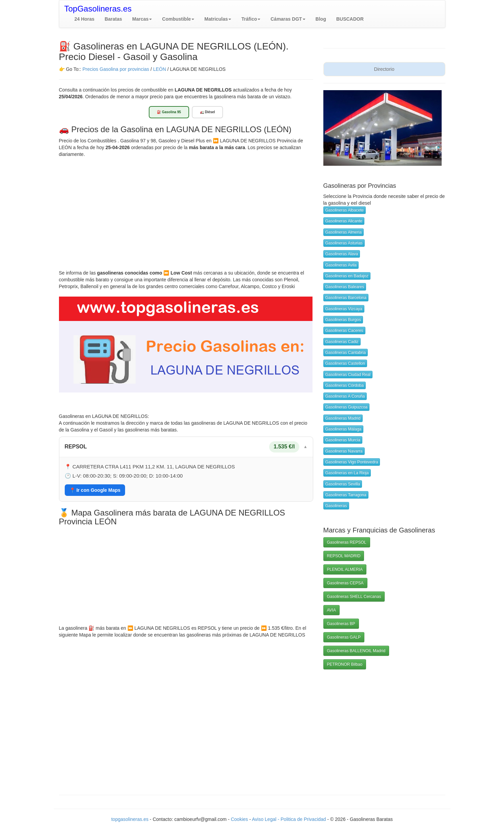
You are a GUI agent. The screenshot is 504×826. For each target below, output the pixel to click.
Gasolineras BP (341, 624)
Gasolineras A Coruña (345, 396)
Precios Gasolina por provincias (116, 69)
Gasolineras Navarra (344, 451)
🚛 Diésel (207, 112)
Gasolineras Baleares (345, 287)
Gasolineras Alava (342, 254)
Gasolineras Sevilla (343, 484)
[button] (142, 19)
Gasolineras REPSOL (347, 542)
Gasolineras (336, 506)
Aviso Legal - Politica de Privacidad (289, 819)
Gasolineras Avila (341, 265)
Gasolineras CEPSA (345, 583)
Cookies (240, 819)
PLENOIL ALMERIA (345, 569)
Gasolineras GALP (344, 637)
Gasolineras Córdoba (345, 385)
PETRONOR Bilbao (345, 664)
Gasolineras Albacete (345, 210)
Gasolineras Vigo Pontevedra (352, 462)
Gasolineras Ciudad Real (348, 375)
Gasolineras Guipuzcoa (347, 407)
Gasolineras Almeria (344, 232)
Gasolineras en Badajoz (347, 276)
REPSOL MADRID (344, 556)
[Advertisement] (186, 208)
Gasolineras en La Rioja (347, 473)
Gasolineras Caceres (344, 330)
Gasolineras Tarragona (346, 495)
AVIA (331, 610)
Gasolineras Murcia (343, 440)
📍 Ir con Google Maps (95, 490)
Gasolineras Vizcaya (344, 309)
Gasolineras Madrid (343, 418)
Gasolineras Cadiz (342, 342)
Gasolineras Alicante (344, 221)
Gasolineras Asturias (344, 243)
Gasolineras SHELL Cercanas (354, 597)
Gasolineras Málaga (344, 429)
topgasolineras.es (130, 819)
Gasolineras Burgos (343, 320)
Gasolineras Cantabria (346, 352)
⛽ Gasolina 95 (169, 112)
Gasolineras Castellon (345, 363)
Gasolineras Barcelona (346, 298)
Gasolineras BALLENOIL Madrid (356, 651)
